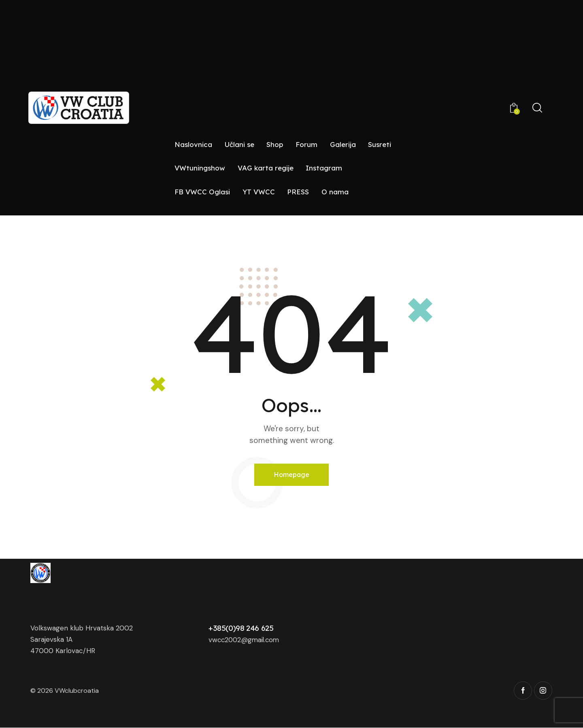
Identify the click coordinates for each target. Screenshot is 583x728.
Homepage (292, 475)
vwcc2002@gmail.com (245, 640)
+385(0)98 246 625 (241, 628)
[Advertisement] (291, 72)
